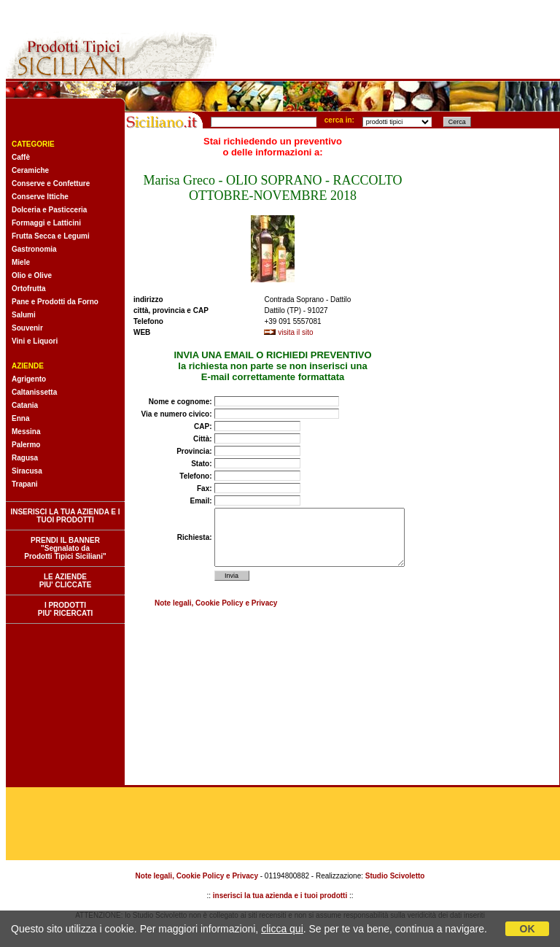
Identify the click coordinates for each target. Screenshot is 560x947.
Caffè (21, 157)
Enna (20, 418)
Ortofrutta (29, 289)
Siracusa (27, 471)
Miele (21, 262)
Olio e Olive (32, 275)
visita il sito (295, 332)
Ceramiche (30, 170)
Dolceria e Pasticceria (49, 210)
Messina (26, 432)
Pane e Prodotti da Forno (55, 302)
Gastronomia (34, 249)
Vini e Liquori (35, 341)
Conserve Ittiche (40, 197)
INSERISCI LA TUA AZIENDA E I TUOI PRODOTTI (65, 516)
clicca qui (282, 929)
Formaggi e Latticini (46, 223)
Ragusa (25, 458)
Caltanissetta (34, 392)
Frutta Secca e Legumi (51, 236)
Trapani (25, 484)
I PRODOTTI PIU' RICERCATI (66, 609)
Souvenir (27, 328)
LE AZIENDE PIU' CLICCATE (66, 581)
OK (528, 929)
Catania (25, 405)
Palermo (26, 445)
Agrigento (29, 379)
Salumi (24, 315)
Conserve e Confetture (51, 183)
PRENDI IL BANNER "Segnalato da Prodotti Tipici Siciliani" (65, 548)
